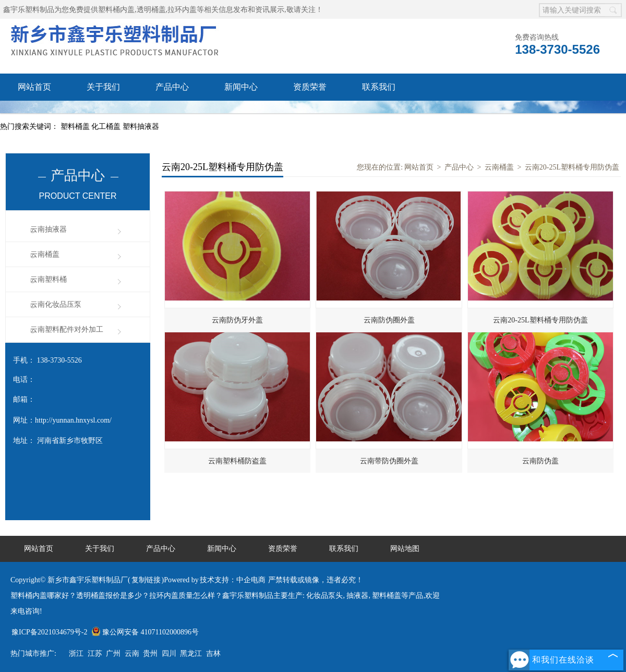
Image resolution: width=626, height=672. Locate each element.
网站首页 (34, 87)
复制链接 (146, 580)
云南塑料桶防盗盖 (237, 461)
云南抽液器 (49, 229)
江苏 (95, 653)
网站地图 (405, 549)
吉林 (213, 653)
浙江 (76, 653)
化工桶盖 (107, 127)
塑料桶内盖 (116, 10)
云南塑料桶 (49, 279)
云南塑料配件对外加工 (67, 329)
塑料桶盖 (76, 127)
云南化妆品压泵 (56, 304)
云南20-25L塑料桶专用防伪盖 (572, 167)
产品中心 (172, 87)
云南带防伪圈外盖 (389, 461)
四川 (169, 653)
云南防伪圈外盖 (389, 320)
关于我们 (103, 87)
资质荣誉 (310, 87)
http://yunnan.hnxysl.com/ (73, 420)
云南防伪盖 (540, 461)
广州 (113, 653)
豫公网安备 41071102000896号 (145, 632)
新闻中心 (241, 87)
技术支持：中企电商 (233, 580)
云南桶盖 (45, 254)
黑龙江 (191, 653)
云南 (132, 653)
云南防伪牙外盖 (237, 320)
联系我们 (379, 87)
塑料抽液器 (141, 127)
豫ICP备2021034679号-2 (49, 632)
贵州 (150, 653)
